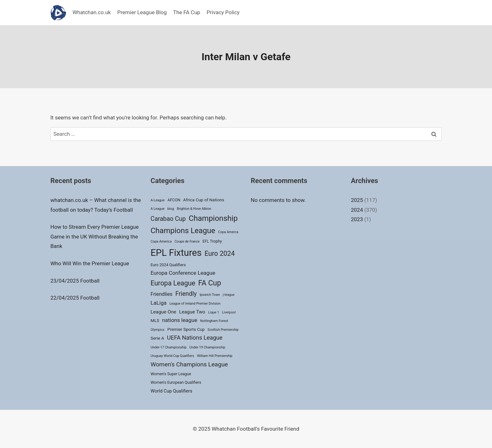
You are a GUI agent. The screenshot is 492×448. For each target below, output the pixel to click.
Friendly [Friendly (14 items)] (186, 294)
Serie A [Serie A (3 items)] (157, 338)
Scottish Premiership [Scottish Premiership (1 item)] (223, 330)
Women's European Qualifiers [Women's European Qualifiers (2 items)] (176, 382)
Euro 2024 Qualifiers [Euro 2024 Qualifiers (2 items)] (168, 265)
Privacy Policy (223, 12)
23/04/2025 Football (75, 281)
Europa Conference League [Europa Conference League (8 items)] (183, 273)
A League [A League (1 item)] (157, 209)
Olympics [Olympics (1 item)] (157, 330)
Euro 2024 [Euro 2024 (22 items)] (220, 253)
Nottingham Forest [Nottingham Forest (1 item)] (214, 321)
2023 (357, 219)
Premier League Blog (142, 12)
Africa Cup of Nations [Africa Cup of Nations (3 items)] (204, 200)
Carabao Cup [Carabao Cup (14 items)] (168, 219)
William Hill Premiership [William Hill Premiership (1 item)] (215, 356)
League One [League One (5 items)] (163, 312)
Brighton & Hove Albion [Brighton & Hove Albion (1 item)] (194, 209)
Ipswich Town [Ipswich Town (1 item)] (210, 295)
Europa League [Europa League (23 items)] (173, 283)
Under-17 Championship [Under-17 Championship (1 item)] (169, 347)
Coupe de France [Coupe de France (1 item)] (187, 241)
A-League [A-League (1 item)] (158, 200)
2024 (357, 210)
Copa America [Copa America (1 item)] (161, 241)
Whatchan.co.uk (92, 12)
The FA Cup (187, 12)
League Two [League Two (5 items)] (192, 312)
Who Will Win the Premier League (90, 263)
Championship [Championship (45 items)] (213, 218)
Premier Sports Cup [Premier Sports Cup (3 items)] (186, 329)
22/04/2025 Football (75, 298)
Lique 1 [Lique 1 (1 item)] (214, 312)
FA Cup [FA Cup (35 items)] (210, 283)
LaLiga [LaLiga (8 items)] (159, 303)
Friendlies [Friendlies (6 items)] (161, 294)
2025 (357, 200)
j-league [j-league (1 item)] (229, 295)
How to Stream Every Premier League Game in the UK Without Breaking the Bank (94, 236)
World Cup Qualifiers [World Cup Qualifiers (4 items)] (172, 391)
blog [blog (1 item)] (171, 209)
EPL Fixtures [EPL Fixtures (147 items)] (176, 253)
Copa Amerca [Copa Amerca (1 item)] (228, 232)
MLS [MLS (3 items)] (155, 320)
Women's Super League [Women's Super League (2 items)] (171, 374)
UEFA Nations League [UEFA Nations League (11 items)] (195, 338)
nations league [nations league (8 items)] (180, 320)
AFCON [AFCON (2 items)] (174, 200)
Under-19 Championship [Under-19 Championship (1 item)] (207, 347)
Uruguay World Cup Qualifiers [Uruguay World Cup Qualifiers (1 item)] (172, 356)
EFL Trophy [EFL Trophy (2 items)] (212, 241)
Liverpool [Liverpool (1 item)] (229, 312)
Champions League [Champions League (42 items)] (183, 231)
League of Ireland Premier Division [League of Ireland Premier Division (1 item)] (195, 304)
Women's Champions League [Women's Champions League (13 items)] (189, 364)
